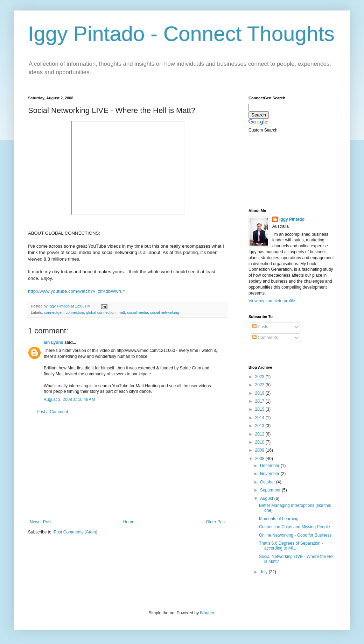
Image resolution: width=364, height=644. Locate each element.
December (270, 466)
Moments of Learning (279, 519)
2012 (260, 434)
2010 (260, 442)
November (270, 474)
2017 (260, 401)
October (268, 482)
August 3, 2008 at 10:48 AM (69, 399)
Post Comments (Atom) (75, 532)
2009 (260, 450)
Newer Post (41, 522)
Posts (260, 327)
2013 (260, 426)
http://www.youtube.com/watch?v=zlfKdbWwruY (77, 291)
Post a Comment (52, 412)
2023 (260, 377)
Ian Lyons (54, 342)
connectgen (54, 312)
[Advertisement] (128, 467)
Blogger (207, 613)
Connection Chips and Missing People (295, 527)
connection (75, 312)
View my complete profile (272, 301)
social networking (165, 312)
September (271, 490)
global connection (101, 312)
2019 (260, 393)
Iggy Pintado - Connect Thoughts (181, 34)
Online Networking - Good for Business (295, 535)
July (264, 572)
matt (121, 312)
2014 (260, 418)
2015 (260, 409)
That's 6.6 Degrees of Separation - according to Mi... (291, 546)
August (267, 498)
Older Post (216, 522)
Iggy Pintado (292, 219)
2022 (260, 385)
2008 (260, 459)
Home (129, 522)
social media (138, 312)
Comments (265, 338)
